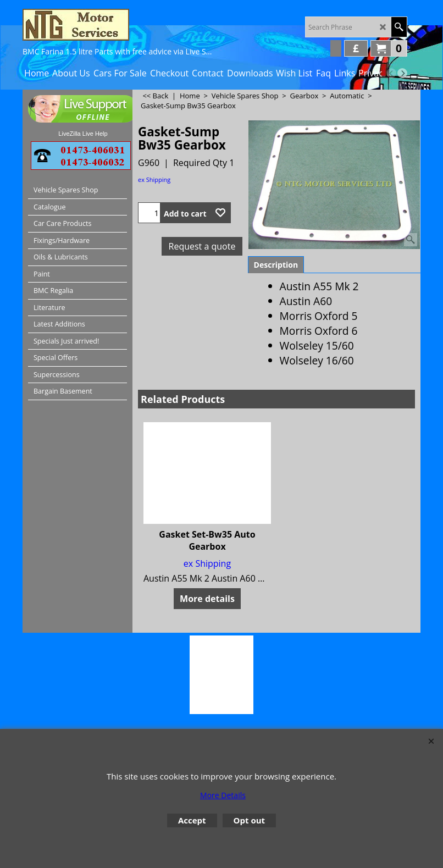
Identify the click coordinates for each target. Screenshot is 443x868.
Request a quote (202, 246)
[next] (402, 73)
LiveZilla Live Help (83, 134)
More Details (223, 795)
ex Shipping (154, 179)
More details (207, 599)
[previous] (391, 73)
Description (276, 265)
